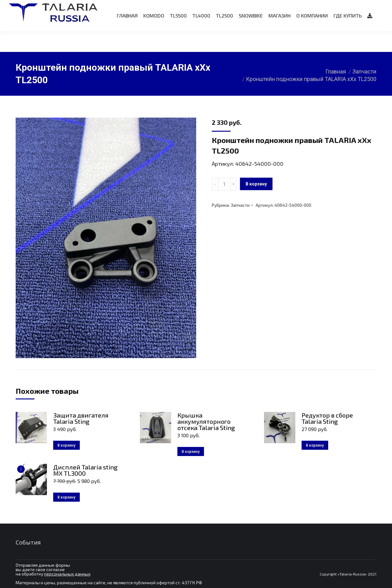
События (28, 542)
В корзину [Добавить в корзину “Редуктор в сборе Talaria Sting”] (315, 445)
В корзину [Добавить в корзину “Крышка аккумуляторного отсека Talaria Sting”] (191, 452)
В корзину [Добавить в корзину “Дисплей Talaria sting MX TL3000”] (66, 497)
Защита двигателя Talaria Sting (81, 418)
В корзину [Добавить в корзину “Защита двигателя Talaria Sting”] (66, 445)
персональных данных (67, 574)
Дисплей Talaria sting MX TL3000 (85, 470)
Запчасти (240, 205)
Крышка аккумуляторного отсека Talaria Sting (206, 421)
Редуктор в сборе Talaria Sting (327, 418)
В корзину (256, 184)
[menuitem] (127, 36)
